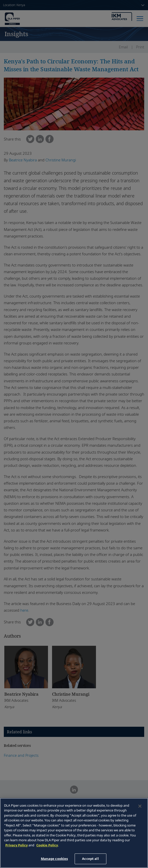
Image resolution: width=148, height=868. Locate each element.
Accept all (90, 859)
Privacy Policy (17, 845)
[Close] (140, 806)
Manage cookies (54, 859)
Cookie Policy (47, 845)
